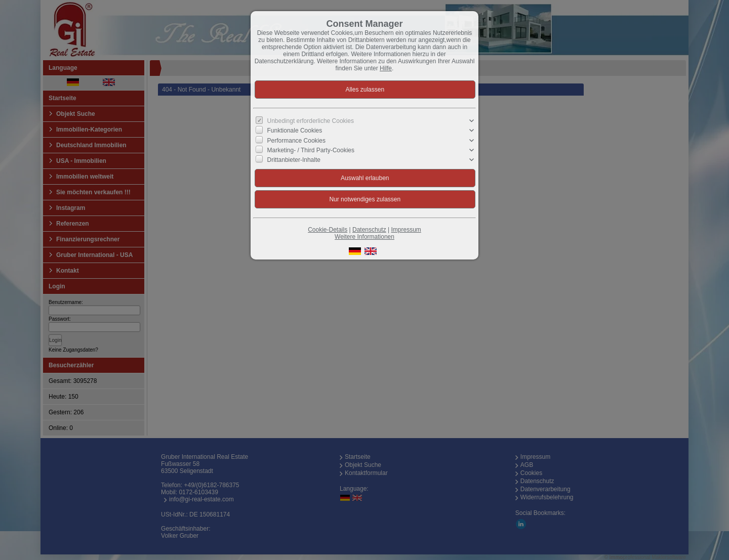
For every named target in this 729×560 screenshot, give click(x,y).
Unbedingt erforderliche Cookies (311, 121)
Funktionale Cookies (295, 131)
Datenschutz (369, 230)
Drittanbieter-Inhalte (294, 160)
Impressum (406, 230)
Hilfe (386, 68)
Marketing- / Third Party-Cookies (311, 150)
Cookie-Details (328, 230)
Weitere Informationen (364, 237)
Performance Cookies (296, 140)
